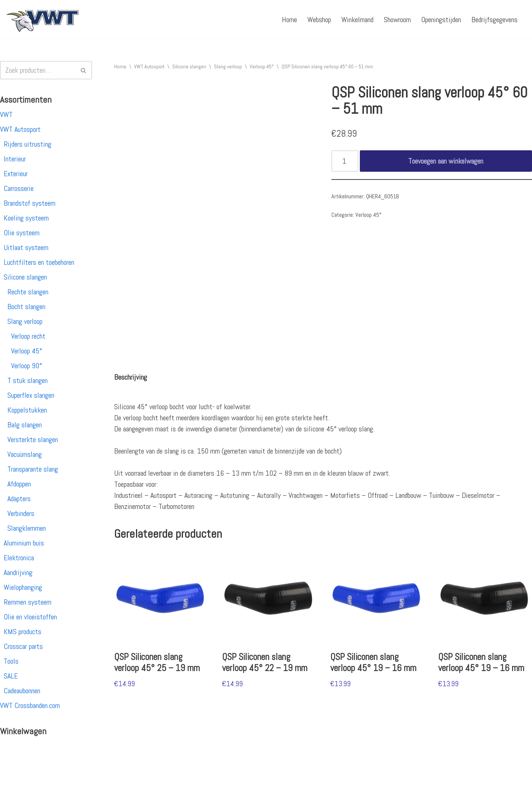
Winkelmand (357, 20)
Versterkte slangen (33, 440)
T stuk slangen (28, 380)
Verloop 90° (27, 366)
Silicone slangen (25, 277)
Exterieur (16, 174)
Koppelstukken (27, 410)
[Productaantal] (345, 161)
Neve (12, 780)
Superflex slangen (31, 395)
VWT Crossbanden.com (30, 705)
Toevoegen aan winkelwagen (446, 161)
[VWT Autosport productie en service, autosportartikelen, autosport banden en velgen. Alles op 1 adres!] (42, 19)
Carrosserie (19, 188)
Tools (11, 661)
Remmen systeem (28, 602)
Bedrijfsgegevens (495, 20)
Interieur (15, 159)
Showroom (397, 20)
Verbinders (21, 513)
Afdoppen (19, 484)
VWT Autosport (20, 129)
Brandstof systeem (30, 203)
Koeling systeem (26, 218)
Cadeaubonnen (22, 691)
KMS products (23, 632)
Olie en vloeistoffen (30, 617)
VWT (6, 114)
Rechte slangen (28, 292)
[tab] (131, 377)
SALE (11, 676)
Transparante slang (33, 469)
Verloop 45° (27, 351)
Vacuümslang (25, 454)
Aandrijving (18, 572)
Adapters (19, 499)
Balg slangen (25, 425)
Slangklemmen (27, 528)
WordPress (102, 780)
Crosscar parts (23, 646)
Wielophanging (23, 587)
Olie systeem (22, 233)
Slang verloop (25, 321)
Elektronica (19, 558)
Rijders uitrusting (28, 144)
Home (289, 20)
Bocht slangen (26, 307)
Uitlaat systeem (26, 247)
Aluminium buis (24, 543)
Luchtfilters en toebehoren (39, 262)
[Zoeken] (38, 70)
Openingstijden (441, 20)
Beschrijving (131, 377)
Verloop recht (28, 336)
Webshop (319, 20)
